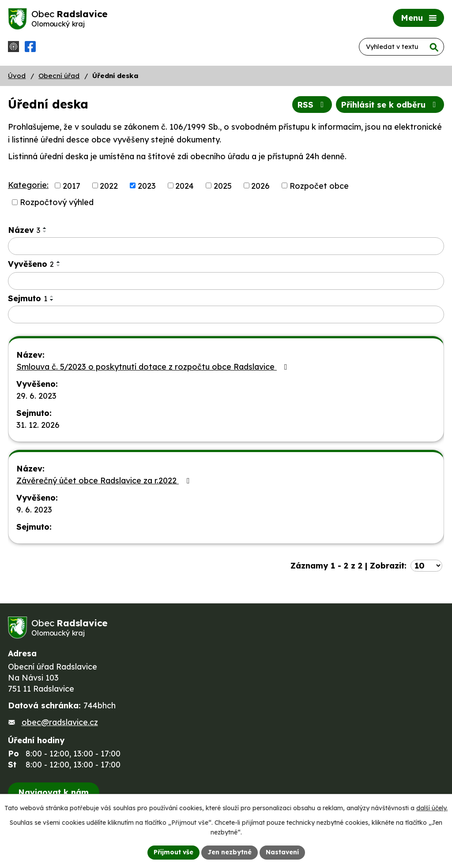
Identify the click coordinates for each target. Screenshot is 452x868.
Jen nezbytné (230, 852)
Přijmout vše (173, 852)
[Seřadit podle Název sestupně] (45, 232)
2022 (109, 185)
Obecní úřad (59, 76)
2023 (147, 185)
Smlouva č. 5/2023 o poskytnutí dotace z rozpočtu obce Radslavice (154, 367)
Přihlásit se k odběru (390, 105)
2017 (72, 185)
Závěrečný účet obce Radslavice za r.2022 (105, 481)
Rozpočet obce (319, 185)
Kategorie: (28, 185)
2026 (260, 185)
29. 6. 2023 (36, 396)
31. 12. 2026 (38, 425)
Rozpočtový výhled (57, 202)
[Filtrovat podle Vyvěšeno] (226, 281)
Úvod (17, 76)
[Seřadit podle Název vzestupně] (45, 228)
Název (24, 230)
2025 (223, 185)
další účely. (432, 808)
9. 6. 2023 (34, 510)
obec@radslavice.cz (60, 722)
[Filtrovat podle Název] (226, 246)
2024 (185, 185)
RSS (312, 105)
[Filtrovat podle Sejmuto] (226, 314)
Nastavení (282, 852)
